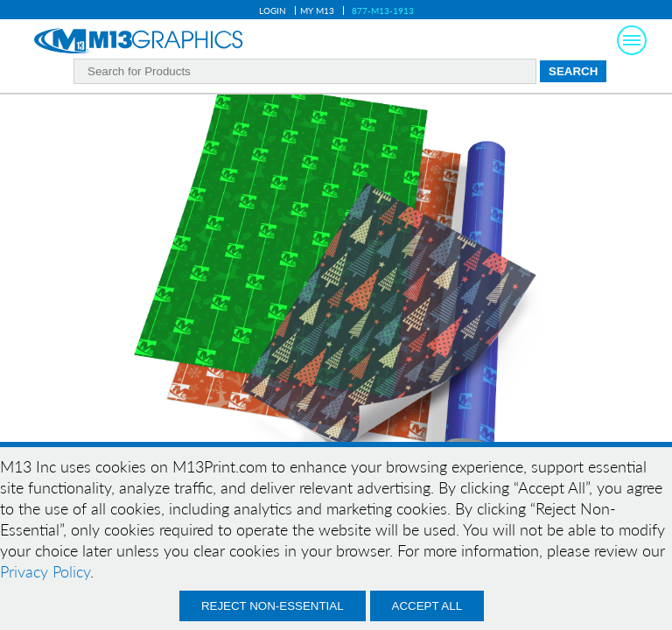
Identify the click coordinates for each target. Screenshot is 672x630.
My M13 (317, 10)
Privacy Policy (45, 571)
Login (273, 10)
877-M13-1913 (383, 10)
